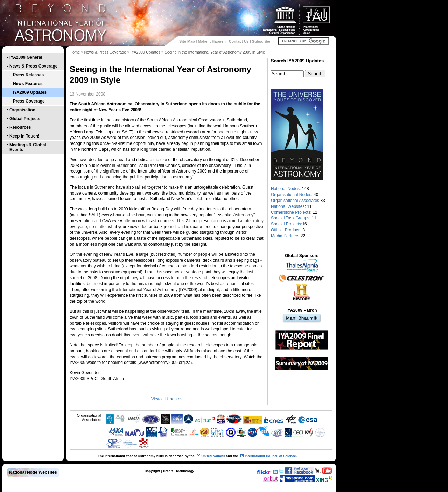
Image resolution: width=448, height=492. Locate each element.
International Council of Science (270, 456)
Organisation (22, 110)
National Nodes (285, 189)
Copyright (152, 471)
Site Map (187, 41)
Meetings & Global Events (28, 147)
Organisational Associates (295, 201)
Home (75, 52)
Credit (168, 471)
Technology (185, 471)
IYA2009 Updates (30, 92)
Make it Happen (212, 41)
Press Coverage (29, 101)
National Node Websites (33, 472)
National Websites (288, 206)
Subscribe (261, 41)
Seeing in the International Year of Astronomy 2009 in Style (215, 52)
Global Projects (25, 119)
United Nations (213, 456)
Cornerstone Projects (291, 212)
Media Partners (285, 236)
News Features (28, 84)
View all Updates (167, 399)
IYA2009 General (26, 57)
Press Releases (28, 75)
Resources (20, 127)
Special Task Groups (290, 218)
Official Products (286, 230)
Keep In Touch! (24, 136)
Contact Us (239, 41)
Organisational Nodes (291, 195)
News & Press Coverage (33, 66)
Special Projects (286, 224)
